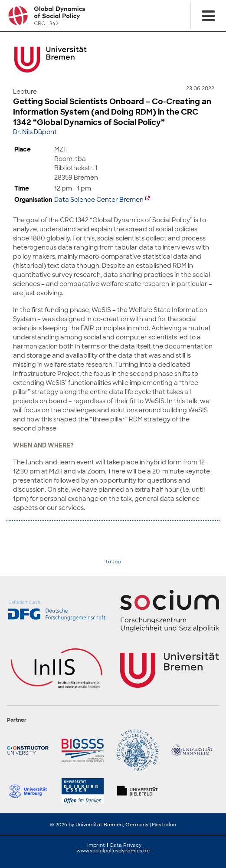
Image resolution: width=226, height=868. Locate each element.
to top (113, 562)
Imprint (96, 845)
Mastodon (164, 825)
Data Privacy (126, 845)
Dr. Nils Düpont (35, 132)
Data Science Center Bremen (99, 199)
